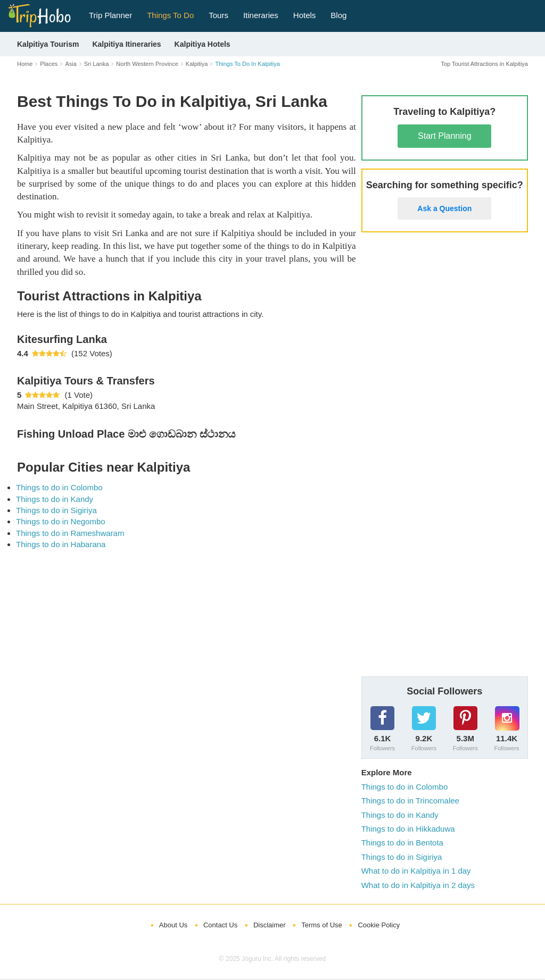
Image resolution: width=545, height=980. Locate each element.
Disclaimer (270, 925)
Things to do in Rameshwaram (70, 533)
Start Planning (445, 136)
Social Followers (444, 691)
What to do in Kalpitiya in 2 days (418, 885)
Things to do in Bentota (402, 843)
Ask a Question (444, 208)
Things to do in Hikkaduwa (408, 829)
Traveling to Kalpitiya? (444, 112)
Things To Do (170, 15)
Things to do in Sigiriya (56, 510)
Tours (218, 15)
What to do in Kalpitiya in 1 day (416, 871)
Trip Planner (110, 15)
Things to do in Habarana (61, 544)
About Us (173, 925)
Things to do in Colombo (59, 487)
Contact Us (220, 925)
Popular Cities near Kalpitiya (104, 467)
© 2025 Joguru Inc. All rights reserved (272, 959)
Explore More (387, 772)
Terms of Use (322, 925)
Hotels (305, 15)
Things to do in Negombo (61, 521)
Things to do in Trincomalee (410, 801)
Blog (338, 15)
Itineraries (261, 15)
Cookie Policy (379, 925)
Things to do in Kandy (55, 499)
